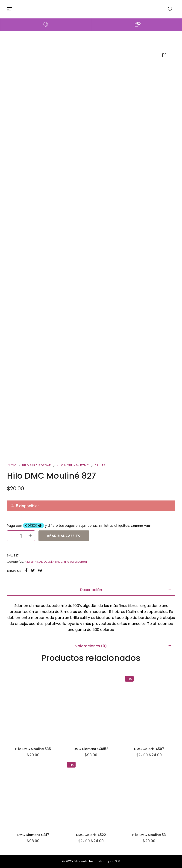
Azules (100, 465)
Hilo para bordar (37, 465)
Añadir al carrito (64, 536)
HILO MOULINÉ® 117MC (73, 465)
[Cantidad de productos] (21, 536)
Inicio (12, 465)
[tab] (91, 590)
